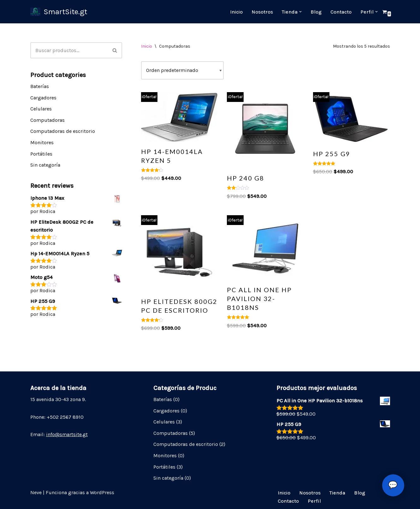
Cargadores (43, 98)
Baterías (40, 86)
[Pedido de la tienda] (182, 70)
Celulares (41, 109)
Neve (36, 492)
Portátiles (41, 154)
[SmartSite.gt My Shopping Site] (59, 12)
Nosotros (262, 12)
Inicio (236, 12)
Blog (316, 12)
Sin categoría (45, 165)
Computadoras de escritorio (63, 131)
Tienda (337, 493)
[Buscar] (69, 50)
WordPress (102, 492)
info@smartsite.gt (67, 434)
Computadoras (47, 120)
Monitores (42, 142)
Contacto (341, 12)
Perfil (314, 501)
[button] (300, 12)
